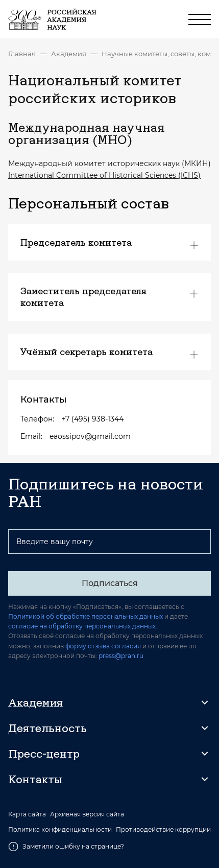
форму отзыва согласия (103, 646)
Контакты (35, 779)
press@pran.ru (121, 656)
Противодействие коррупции (163, 830)
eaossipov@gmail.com (90, 436)
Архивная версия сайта (87, 814)
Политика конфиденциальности (60, 830)
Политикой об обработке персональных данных (86, 616)
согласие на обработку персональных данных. (83, 626)
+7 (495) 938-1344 (92, 419)
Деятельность (47, 728)
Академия (69, 54)
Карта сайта (27, 814)
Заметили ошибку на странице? (66, 847)
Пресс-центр (44, 754)
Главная (22, 54)
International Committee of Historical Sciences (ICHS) (104, 175)
